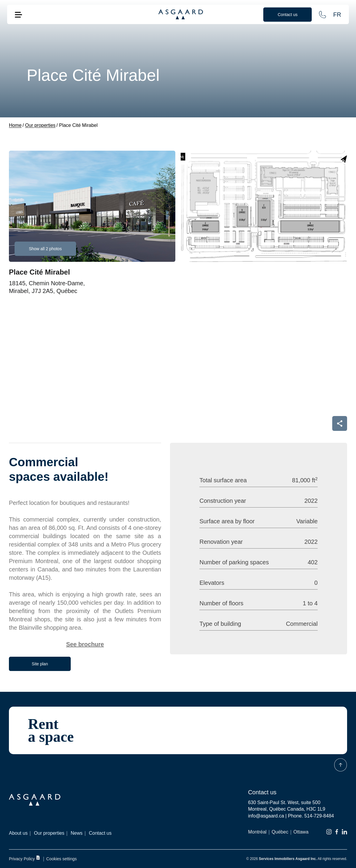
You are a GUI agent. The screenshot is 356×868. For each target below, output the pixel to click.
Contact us (100, 833)
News (77, 833)
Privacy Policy (25, 858)
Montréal (257, 832)
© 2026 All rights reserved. (297, 859)
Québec (280, 832)
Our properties (49, 833)
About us (18, 833)
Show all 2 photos (45, 249)
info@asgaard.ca (266, 816)
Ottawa (301, 832)
